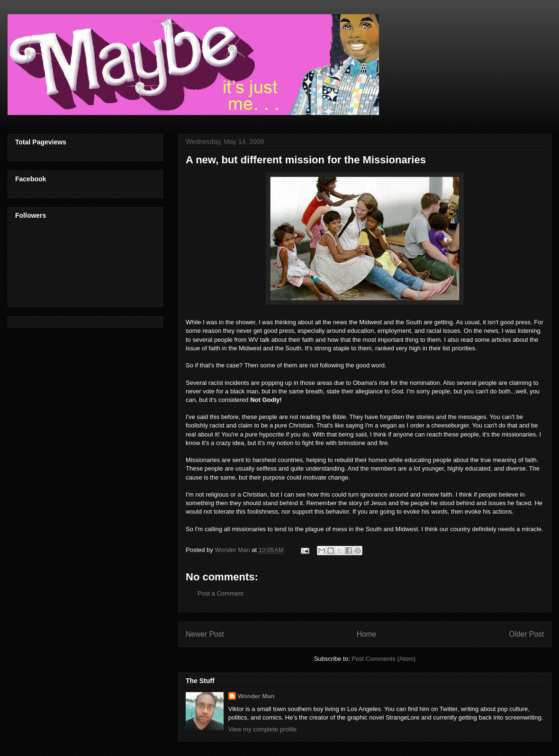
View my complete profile (262, 729)
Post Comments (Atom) (383, 659)
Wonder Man (256, 696)
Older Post (526, 634)
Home (367, 634)
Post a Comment (221, 593)
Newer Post (205, 634)
